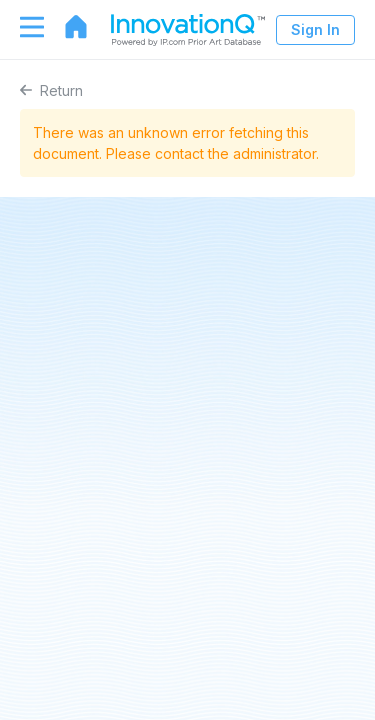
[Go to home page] (66, 27)
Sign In (315, 29)
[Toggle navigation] (22, 27)
